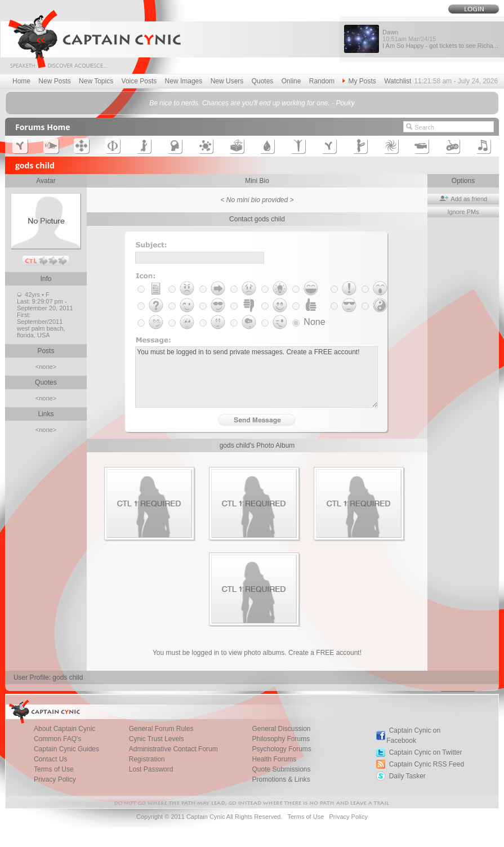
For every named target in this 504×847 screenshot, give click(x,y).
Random (322, 81)
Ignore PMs (463, 212)
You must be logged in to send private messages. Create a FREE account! (257, 377)
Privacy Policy (55, 779)
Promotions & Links (281, 779)
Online (291, 81)
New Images (184, 81)
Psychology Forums (281, 749)
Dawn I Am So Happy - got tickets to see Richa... (440, 39)
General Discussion (281, 729)
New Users (227, 81)
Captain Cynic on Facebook (413, 735)
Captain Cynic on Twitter (426, 752)
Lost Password (151, 769)
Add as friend (463, 199)
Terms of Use (54, 769)
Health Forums (274, 759)
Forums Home (43, 127)
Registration (147, 759)
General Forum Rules (161, 729)
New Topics (96, 81)
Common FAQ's (57, 739)
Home (21, 81)
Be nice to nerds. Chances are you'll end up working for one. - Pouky (252, 103)
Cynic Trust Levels (157, 739)
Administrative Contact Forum (173, 749)
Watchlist (398, 81)
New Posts (54, 81)
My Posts (359, 81)
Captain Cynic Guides (66, 749)
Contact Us (50, 759)
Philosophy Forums (281, 739)
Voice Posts (139, 81)
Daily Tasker (407, 776)
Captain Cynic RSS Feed (427, 764)
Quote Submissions (281, 769)
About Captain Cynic (64, 729)
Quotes (263, 81)
